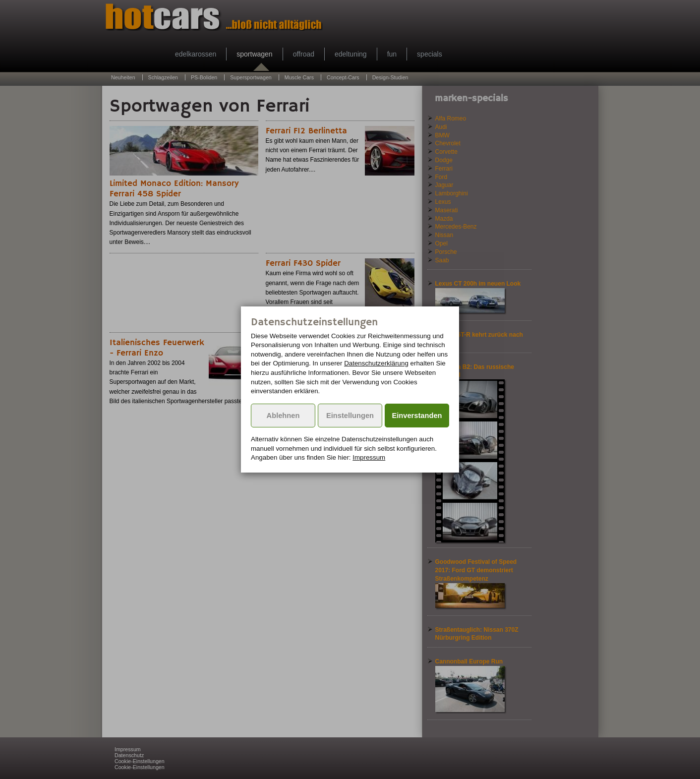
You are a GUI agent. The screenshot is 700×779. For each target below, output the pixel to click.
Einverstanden (417, 416)
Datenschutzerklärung (376, 363)
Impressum (369, 457)
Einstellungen (350, 416)
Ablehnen (283, 416)
